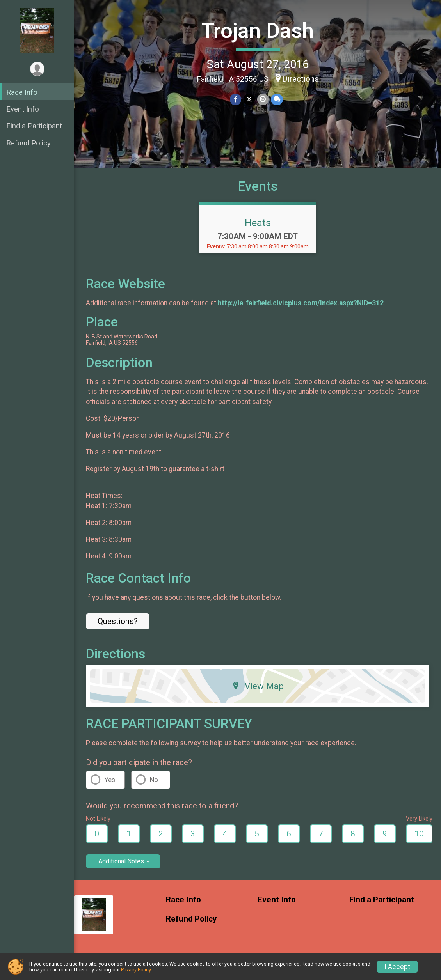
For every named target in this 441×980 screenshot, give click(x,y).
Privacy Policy (136, 970)
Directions (301, 79)
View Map (258, 686)
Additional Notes (121, 861)
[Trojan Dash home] (37, 30)
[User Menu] (37, 69)
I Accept (397, 967)
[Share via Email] (263, 99)
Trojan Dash (258, 31)
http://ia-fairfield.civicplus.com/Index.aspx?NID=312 (301, 303)
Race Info (22, 92)
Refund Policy (28, 143)
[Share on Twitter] (249, 99)
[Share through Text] (277, 99)
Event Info (23, 109)
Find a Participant (34, 126)
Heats (258, 223)
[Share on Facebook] (236, 99)
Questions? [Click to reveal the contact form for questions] (118, 621)
